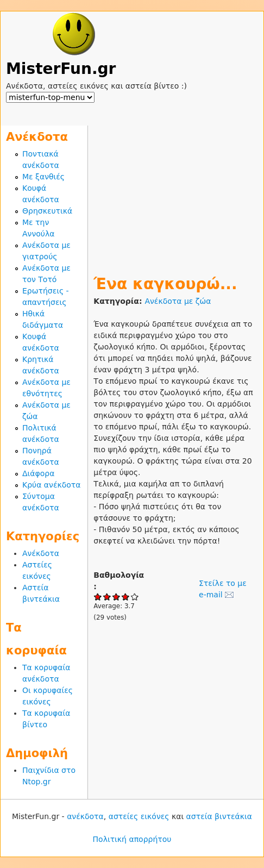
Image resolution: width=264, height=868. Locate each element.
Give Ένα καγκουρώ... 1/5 (98, 597)
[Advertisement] (176, 193)
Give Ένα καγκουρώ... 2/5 (107, 597)
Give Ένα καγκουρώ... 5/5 (135, 597)
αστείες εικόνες (139, 816)
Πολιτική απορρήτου (132, 839)
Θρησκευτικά (47, 211)
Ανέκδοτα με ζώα (178, 301)
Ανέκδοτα (41, 553)
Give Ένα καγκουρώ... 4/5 (126, 597)
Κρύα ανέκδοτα (52, 485)
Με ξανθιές (43, 177)
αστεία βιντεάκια (219, 816)
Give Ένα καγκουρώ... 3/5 (117, 597)
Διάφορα (38, 473)
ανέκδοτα (85, 816)
